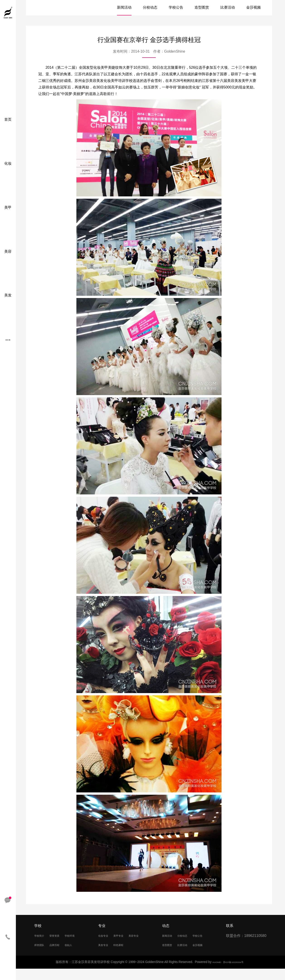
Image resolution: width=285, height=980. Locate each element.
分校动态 (150, 7)
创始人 (59, 956)
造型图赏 (202, 7)
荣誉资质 (61, 936)
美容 (8, 251)
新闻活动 (124, 7)
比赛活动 (228, 7)
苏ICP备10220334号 (235, 973)
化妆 (8, 163)
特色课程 (105, 956)
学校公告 (176, 7)
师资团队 (61, 946)
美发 (8, 295)
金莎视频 (253, 7)
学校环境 (41, 946)
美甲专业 (125, 936)
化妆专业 (105, 936)
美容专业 (105, 946)
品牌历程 (41, 956)
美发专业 (125, 946)
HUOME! (213, 973)
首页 (8, 119)
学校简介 (41, 936)
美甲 (8, 207)
